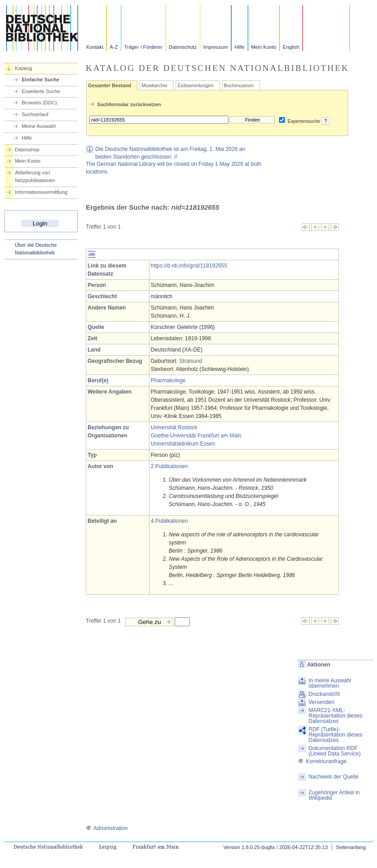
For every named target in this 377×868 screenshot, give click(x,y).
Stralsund (191, 361)
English (291, 47)
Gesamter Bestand (109, 85)
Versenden (321, 702)
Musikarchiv (154, 85)
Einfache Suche (40, 80)
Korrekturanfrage (322, 761)
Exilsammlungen (195, 85)
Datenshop (27, 150)
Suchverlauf (35, 114)
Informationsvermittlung (41, 192)
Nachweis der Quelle (333, 777)
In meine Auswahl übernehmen (330, 683)
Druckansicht (324, 694)
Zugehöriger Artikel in (334, 795)
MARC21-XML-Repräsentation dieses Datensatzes (335, 716)
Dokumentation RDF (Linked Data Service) (334, 751)
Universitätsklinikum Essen (183, 444)
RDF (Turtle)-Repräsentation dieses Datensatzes (335, 735)
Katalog (23, 68)
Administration (107, 828)
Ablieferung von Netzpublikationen (35, 176)
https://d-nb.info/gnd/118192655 (189, 266)
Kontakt (95, 47)
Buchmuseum (239, 85)
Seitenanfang (351, 847)
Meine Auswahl (39, 126)
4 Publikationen (169, 521)
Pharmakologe (168, 380)
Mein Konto (264, 47)
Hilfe (239, 47)
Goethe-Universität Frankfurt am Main (196, 436)
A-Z (114, 47)
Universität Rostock (174, 427)
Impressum (216, 47)
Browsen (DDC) (39, 103)
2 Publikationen (169, 466)
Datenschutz (183, 47)
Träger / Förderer (143, 47)
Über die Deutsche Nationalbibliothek (36, 249)
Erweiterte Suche (41, 91)
